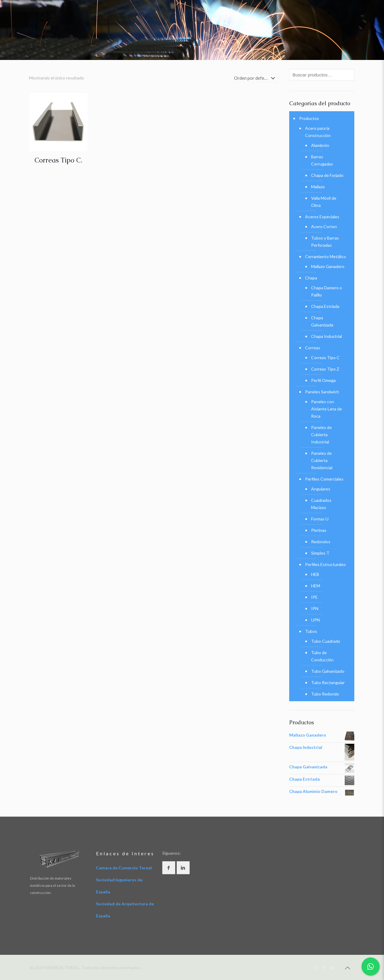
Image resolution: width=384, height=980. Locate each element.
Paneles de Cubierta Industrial (321, 435)
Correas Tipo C (325, 357)
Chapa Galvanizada (322, 321)
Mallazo (318, 187)
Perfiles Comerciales (324, 479)
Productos (309, 118)
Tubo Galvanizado (328, 671)
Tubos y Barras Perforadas (325, 241)
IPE (314, 597)
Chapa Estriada (325, 306)
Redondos (321, 542)
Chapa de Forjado (327, 175)
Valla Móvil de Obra (324, 202)
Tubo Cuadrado (326, 641)
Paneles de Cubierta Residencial (322, 460)
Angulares (321, 489)
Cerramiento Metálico (325, 256)
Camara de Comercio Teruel (124, 868)
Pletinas (319, 530)
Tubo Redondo (325, 694)
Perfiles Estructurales (325, 564)
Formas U (320, 519)
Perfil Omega (323, 380)
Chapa (311, 278)
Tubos (311, 631)
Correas (313, 348)
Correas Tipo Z (325, 369)
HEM (316, 586)
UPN (315, 620)
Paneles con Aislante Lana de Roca (327, 409)
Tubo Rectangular (328, 682)
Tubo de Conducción (322, 656)
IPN (315, 608)
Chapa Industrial (327, 336)
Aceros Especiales (322, 217)
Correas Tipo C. (58, 160)
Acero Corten (324, 226)
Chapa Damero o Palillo (327, 291)
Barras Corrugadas (322, 160)
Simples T (320, 553)
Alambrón (320, 145)
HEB (315, 574)
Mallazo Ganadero (328, 266)
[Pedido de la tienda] (256, 78)
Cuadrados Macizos (321, 504)
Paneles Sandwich (322, 392)
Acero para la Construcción (318, 132)
